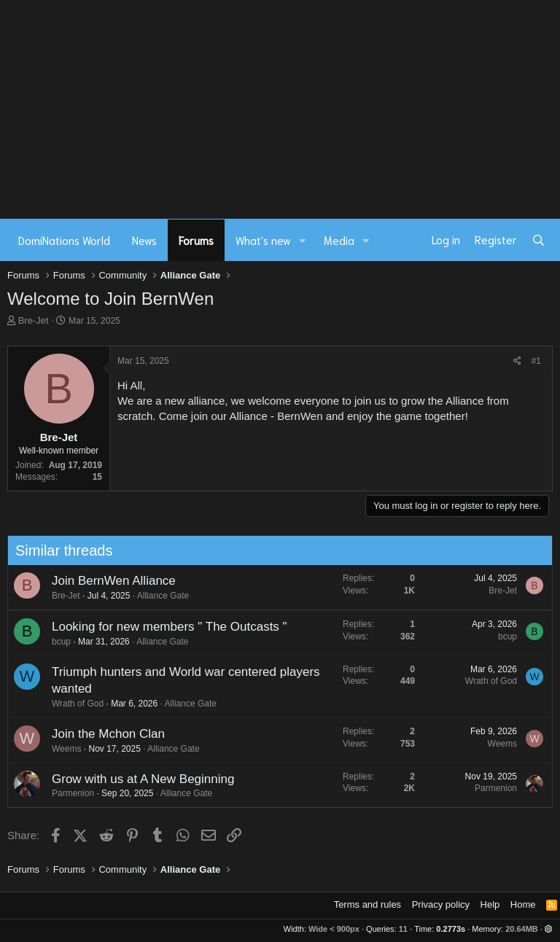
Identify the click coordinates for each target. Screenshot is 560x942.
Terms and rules (367, 904)
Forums (196, 240)
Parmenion (69, 793)
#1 (536, 361)
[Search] (538, 240)
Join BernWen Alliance (109, 581)
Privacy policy (441, 904)
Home (523, 904)
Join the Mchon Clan (104, 734)
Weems (62, 749)
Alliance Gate (159, 596)
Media (339, 240)
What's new (263, 240)
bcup (57, 642)
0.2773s (451, 929)
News (144, 240)
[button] (303, 240)
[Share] (517, 361)
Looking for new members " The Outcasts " (165, 627)
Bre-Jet (34, 320)
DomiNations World (64, 240)
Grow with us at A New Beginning (139, 779)
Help (490, 904)
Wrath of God (73, 704)
